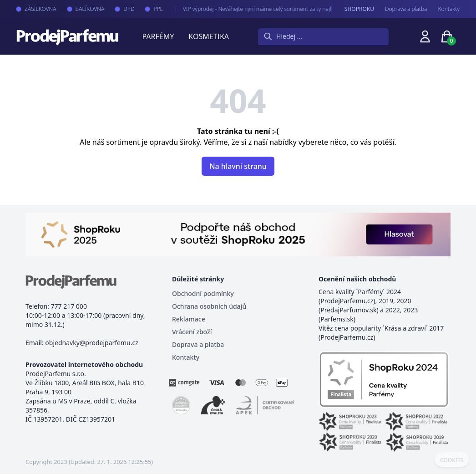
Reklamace (189, 319)
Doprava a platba (406, 9)
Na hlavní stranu (238, 166)
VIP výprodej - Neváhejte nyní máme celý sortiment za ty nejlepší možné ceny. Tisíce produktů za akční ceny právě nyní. (318, 9)
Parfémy (158, 36)
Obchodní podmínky (203, 293)
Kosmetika (209, 36)
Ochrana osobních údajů (209, 306)
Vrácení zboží (192, 332)
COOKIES (452, 460)
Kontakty (449, 9)
